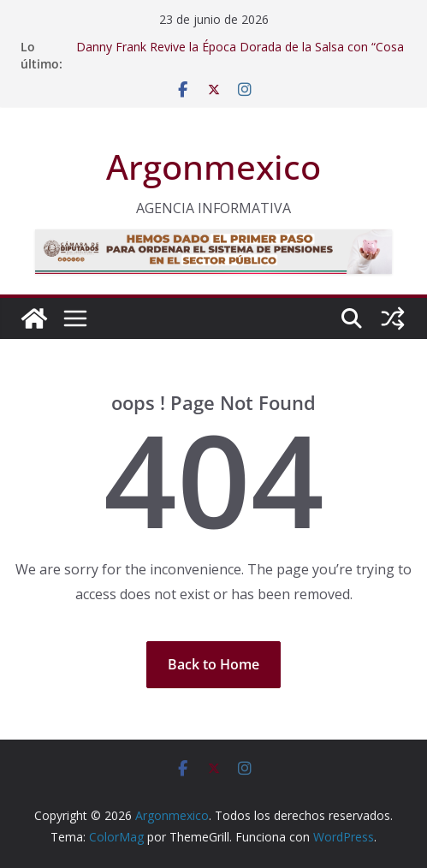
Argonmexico (213, 166)
